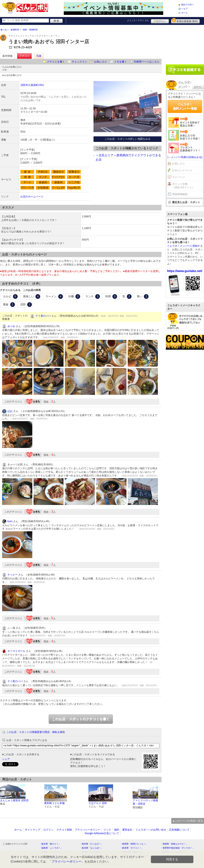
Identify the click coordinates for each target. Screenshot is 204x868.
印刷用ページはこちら (147, 62)
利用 (111, 296)
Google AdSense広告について (102, 833)
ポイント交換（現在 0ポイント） (183, 186)
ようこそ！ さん (138, 20)
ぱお (10, 411)
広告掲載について (179, 830)
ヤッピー (13, 575)
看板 (9, 305)
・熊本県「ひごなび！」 (91, 844)
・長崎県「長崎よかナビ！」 (174, 844)
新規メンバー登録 (185, 21)
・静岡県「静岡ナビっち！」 (134, 844)
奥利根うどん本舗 (54, 803)
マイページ (178, 177)
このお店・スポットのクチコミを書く (81, 719)
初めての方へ (188, 5)
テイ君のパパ (43, 316)
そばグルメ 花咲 (98, 803)
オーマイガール (16, 651)
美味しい (32, 296)
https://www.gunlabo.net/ (185, 271)
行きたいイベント (182, 170)
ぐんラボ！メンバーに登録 (182, 246)
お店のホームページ (32, 197)
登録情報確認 (180, 194)
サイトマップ (33, 830)
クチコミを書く (56, 62)
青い (143, 296)
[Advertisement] (185, 43)
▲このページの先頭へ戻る (188, 821)
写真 (39, 56)
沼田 (26, 305)
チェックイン (79, 62)
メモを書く (120, 62)
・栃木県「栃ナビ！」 (50, 844)
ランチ (93, 296)
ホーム (184, 13)
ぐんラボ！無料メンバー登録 (185, 106)
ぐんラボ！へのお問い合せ (151, 830)
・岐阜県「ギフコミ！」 (132, 848)
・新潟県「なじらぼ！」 (91, 848)
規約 (117, 830)
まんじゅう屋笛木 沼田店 (14, 800)
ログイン (160, 21)
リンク (107, 830)
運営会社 (127, 830)
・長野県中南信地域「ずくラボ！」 (177, 848)
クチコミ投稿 (64, 830)
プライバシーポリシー (88, 830)
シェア (6, 759)
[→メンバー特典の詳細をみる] (185, 157)
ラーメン (54, 296)
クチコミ (24, 56)
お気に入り (101, 62)
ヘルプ (184, 9)
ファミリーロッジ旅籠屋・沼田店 (145, 802)
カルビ (10, 296)
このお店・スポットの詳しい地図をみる (127, 139)
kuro (10, 521)
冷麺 (74, 296)
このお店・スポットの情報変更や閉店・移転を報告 (36, 732)
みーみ (11, 326)
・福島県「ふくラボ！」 (51, 848)
